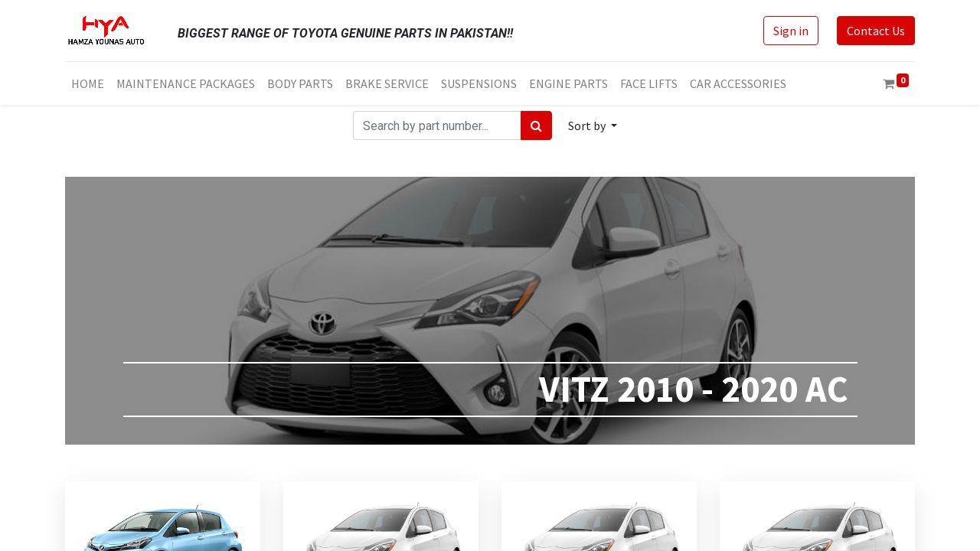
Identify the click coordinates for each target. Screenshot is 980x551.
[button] (593, 126)
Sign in (791, 31)
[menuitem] (88, 83)
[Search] (536, 126)
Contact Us (876, 31)
